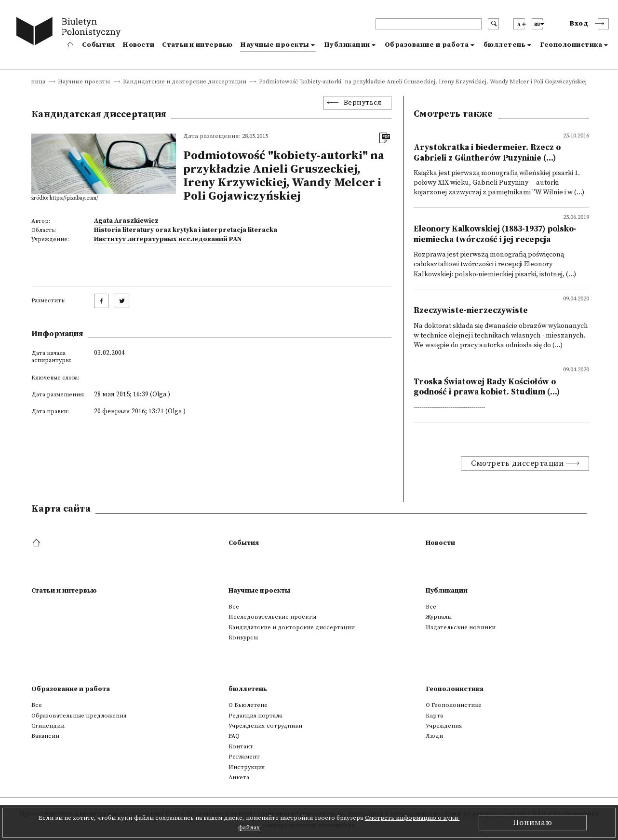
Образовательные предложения (79, 716)
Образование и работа (427, 45)
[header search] (429, 24)
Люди (434, 736)
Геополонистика (571, 45)
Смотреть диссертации (517, 463)
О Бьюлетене (248, 705)
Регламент (244, 757)
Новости (138, 45)
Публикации (347, 45)
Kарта (434, 716)
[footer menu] (37, 543)
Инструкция (247, 767)
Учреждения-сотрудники (265, 726)
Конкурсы (243, 637)
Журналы (439, 617)
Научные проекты (275, 45)
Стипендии (48, 726)
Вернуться (363, 103)
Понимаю (533, 823)
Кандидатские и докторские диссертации (185, 82)
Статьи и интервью (197, 45)
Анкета (239, 777)
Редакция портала (255, 716)
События (98, 45)
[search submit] (493, 24)
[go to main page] (71, 33)
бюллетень (505, 45)
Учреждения (444, 726)
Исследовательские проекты (272, 617)
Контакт (241, 746)
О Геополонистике (454, 705)
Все (234, 607)
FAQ (234, 736)
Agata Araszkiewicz (126, 221)
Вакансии (45, 736)
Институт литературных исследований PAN (168, 239)
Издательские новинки (461, 627)
